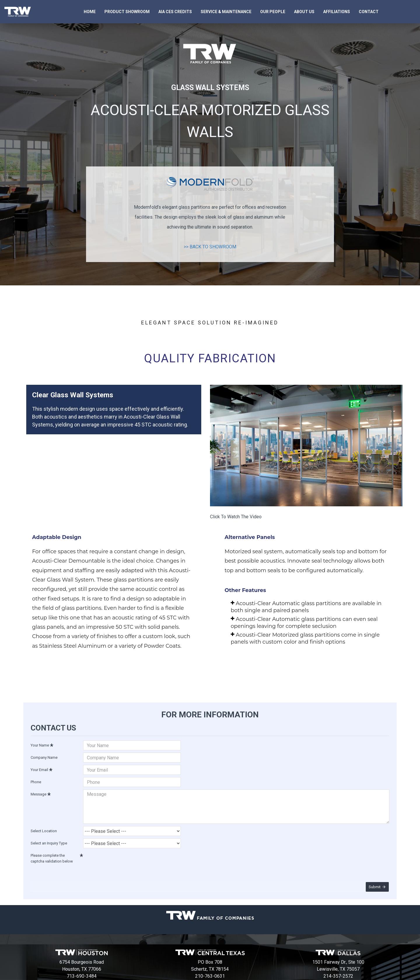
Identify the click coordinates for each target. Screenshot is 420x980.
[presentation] (124, 856)
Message (38, 793)
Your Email (39, 769)
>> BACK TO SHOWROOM (210, 247)
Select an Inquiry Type (49, 838)
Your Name (40, 744)
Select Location (44, 826)
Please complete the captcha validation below (52, 853)
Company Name (44, 756)
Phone (36, 781)
